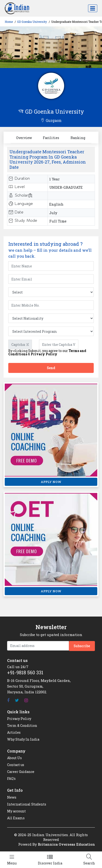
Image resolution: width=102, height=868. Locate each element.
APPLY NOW (51, 482)
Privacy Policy (44, 354)
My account (16, 811)
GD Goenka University (32, 22)
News (12, 797)
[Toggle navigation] (93, 8)
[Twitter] (17, 700)
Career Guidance (21, 772)
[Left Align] (12, 860)
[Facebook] (8, 700)
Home (9, 22)
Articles (14, 732)
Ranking (78, 138)
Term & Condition (22, 726)
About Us (14, 758)
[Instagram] (26, 700)
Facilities (51, 138)
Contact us (16, 765)
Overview (24, 138)
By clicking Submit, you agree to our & (47, 352)
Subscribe (82, 646)
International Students (27, 804)
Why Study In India (23, 739)
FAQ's (11, 779)
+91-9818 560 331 (25, 672)
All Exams (16, 818)
